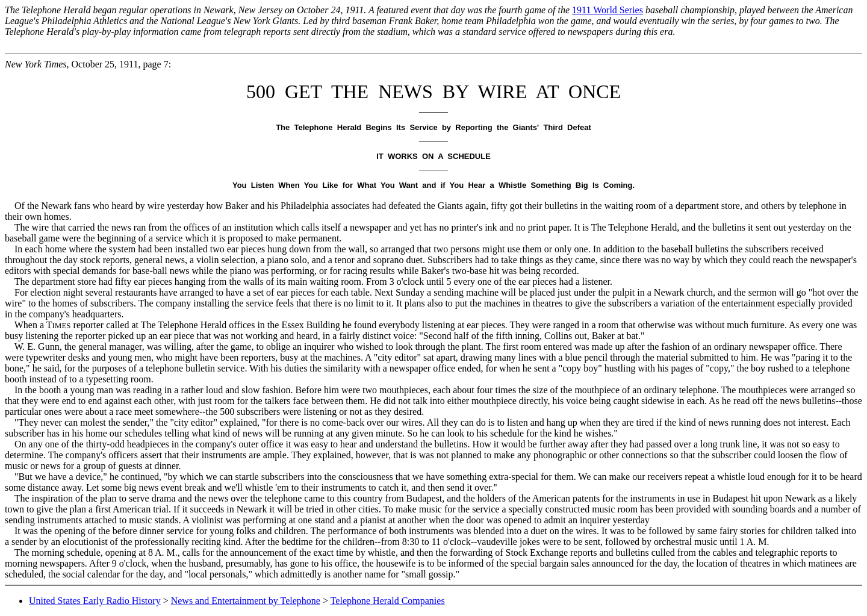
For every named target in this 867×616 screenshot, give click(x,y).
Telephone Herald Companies (388, 601)
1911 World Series (608, 10)
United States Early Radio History (95, 601)
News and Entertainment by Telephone (246, 601)
